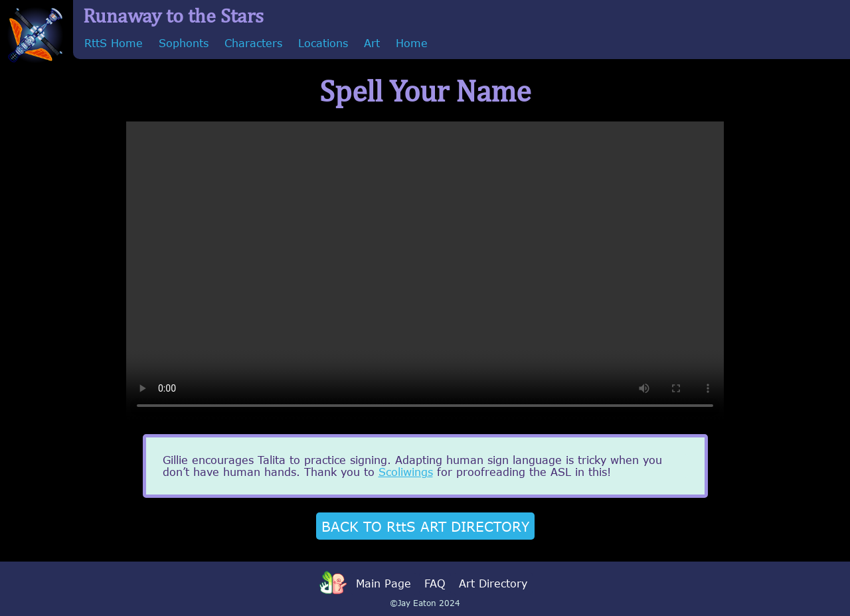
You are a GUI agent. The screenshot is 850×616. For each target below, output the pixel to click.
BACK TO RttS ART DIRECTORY (425, 526)
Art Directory (493, 583)
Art (372, 43)
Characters (253, 43)
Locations (323, 43)
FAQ (435, 583)
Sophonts (184, 43)
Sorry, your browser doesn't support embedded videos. (425, 271)
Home (412, 43)
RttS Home (114, 43)
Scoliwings (406, 472)
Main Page (383, 583)
